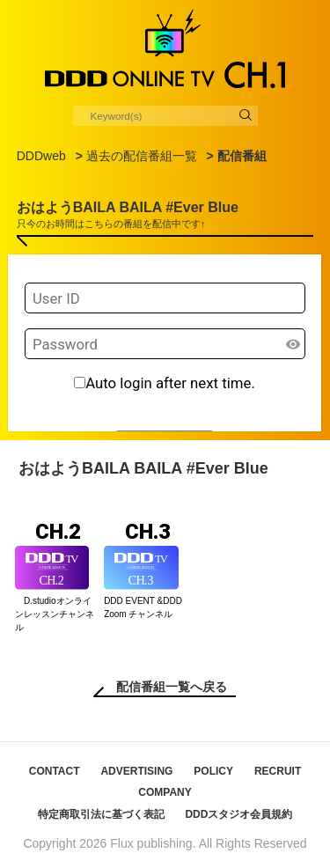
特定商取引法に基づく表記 (101, 814)
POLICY (213, 771)
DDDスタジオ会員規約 (238, 814)
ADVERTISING (136, 771)
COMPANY (165, 792)
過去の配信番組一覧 (142, 156)
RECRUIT (278, 771)
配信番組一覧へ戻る (172, 687)
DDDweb (41, 156)
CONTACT (55, 771)
